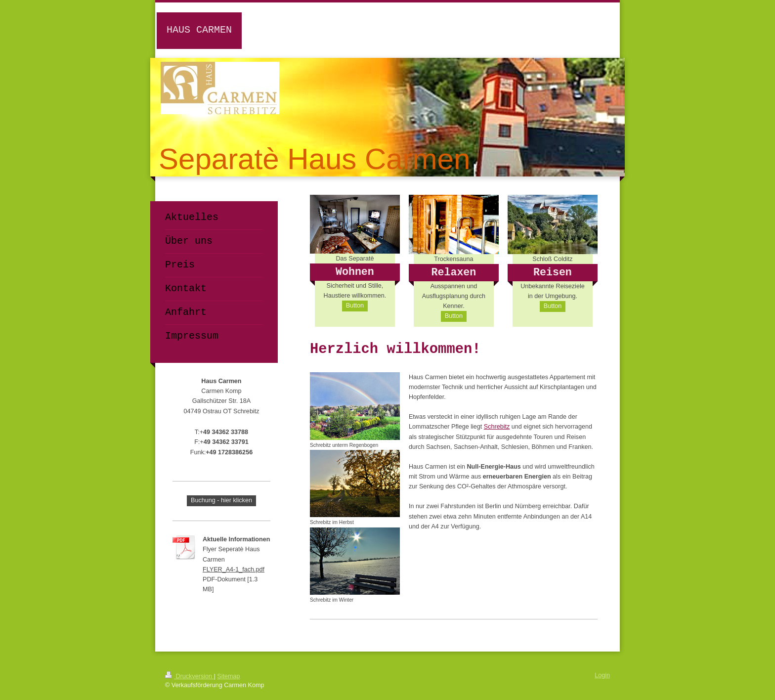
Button (355, 306)
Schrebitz (497, 427)
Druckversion (189, 676)
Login (602, 675)
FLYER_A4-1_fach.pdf (234, 569)
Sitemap (228, 676)
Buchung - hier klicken (221, 500)
